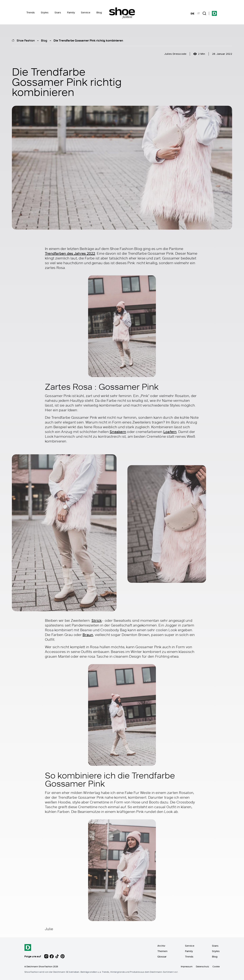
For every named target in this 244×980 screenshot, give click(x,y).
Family (71, 12)
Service (86, 12)
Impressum (187, 966)
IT (199, 13)
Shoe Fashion (26, 40)
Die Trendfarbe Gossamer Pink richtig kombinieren (88, 40)
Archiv (161, 946)
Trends (31, 12)
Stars (58, 12)
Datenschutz (202, 966)
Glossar (162, 957)
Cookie (216, 966)
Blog (99, 12)
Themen (162, 951)
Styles (45, 12)
